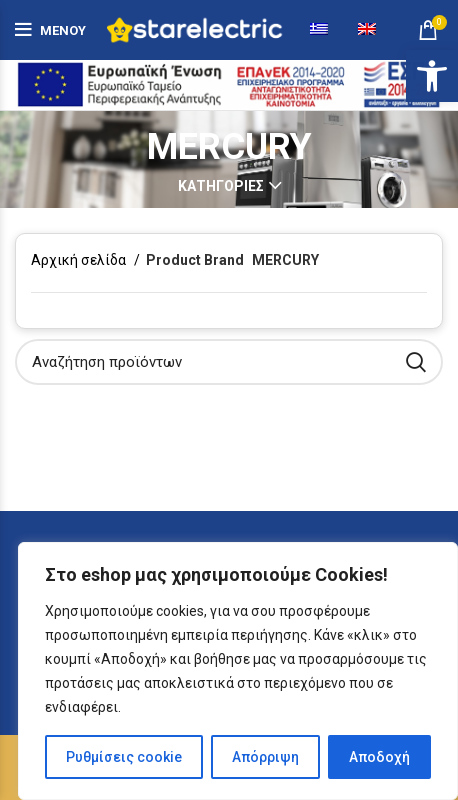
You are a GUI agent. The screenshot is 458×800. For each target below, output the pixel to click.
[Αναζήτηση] (229, 362)
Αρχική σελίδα (80, 260)
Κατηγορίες (221, 186)
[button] (432, 76)
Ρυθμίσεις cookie (124, 757)
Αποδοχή (379, 757)
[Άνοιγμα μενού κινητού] (50, 30)
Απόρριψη (265, 757)
